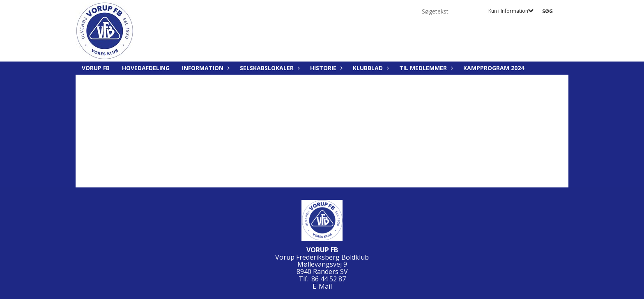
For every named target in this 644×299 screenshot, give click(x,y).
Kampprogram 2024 (494, 68)
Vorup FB (96, 68)
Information (205, 68)
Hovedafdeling (146, 68)
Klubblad (370, 68)
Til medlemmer (425, 68)
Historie (325, 68)
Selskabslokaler (269, 68)
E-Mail (322, 286)
